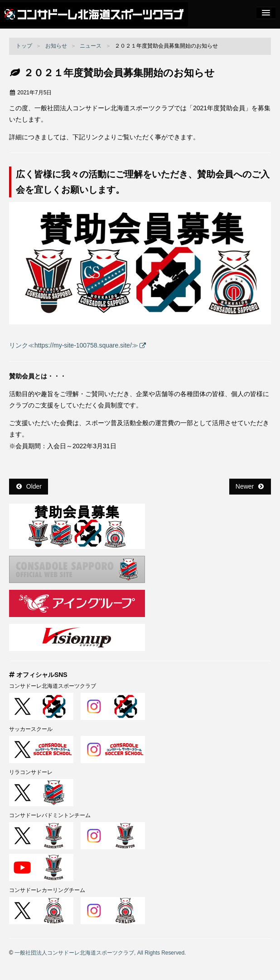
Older (29, 486)
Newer (250, 486)
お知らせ (56, 46)
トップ (24, 46)
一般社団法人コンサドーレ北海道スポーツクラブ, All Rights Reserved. (100, 953)
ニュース (91, 46)
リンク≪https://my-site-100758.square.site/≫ (74, 345)
